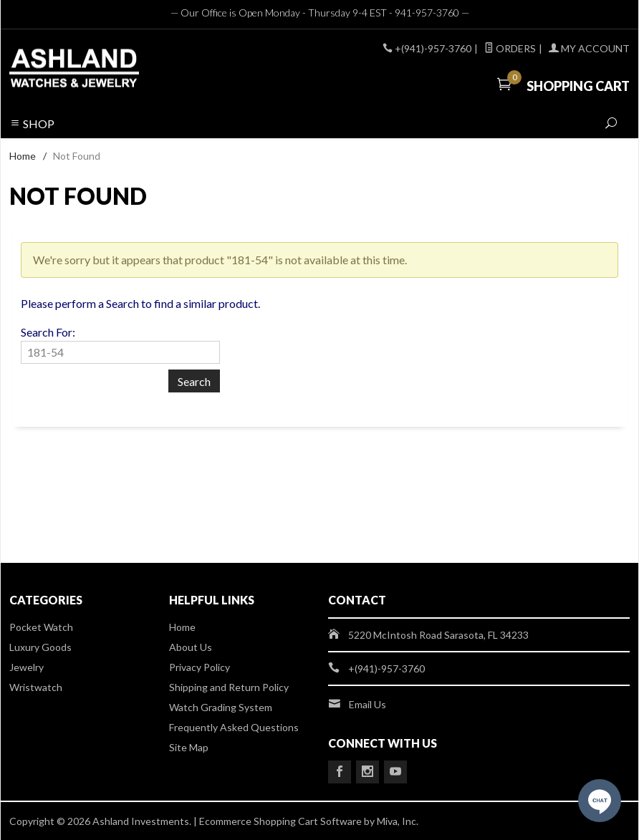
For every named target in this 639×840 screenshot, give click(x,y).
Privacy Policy (200, 667)
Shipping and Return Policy (229, 687)
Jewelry (27, 667)
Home (23, 156)
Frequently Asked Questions (234, 727)
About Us (191, 647)
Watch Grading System (221, 707)
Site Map (189, 747)
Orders (510, 48)
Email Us (367, 704)
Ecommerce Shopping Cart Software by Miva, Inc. (309, 821)
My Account (589, 48)
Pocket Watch (41, 627)
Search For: (48, 332)
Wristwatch (36, 687)
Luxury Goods (40, 647)
